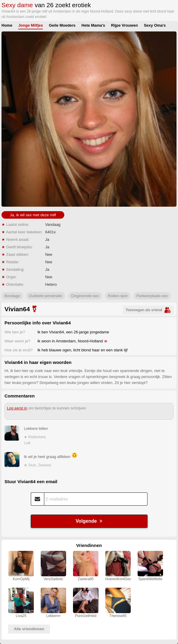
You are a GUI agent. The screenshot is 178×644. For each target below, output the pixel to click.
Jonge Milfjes (31, 25)
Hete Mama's (93, 25)
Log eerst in (17, 408)
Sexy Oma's (155, 25)
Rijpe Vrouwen (124, 25)
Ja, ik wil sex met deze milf (33, 215)
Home (7, 25)
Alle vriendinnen (29, 629)
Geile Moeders (62, 25)
